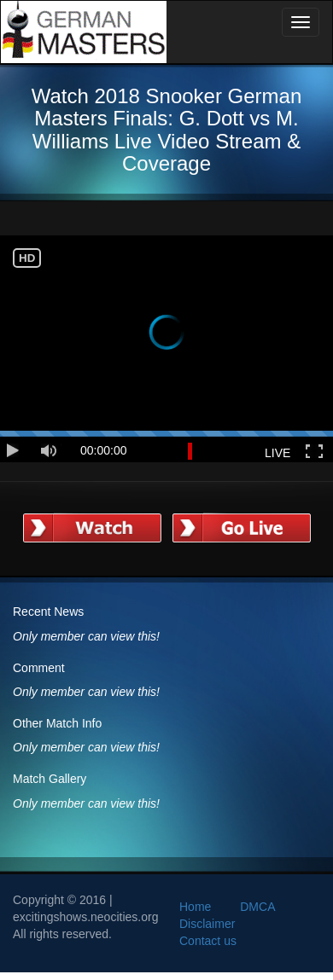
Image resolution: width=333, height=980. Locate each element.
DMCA (257, 907)
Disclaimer (207, 924)
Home (195, 907)
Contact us (208, 941)
